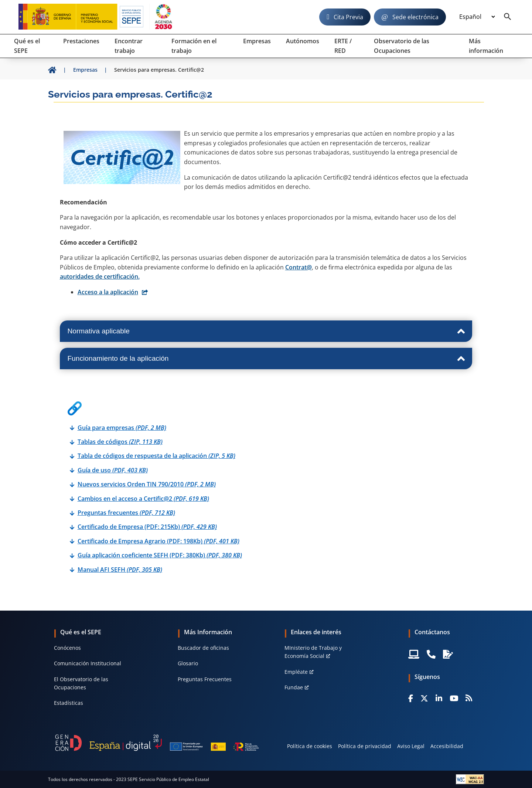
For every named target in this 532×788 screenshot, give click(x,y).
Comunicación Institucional (88, 663)
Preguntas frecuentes (126, 513)
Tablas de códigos (120, 442)
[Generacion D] (157, 743)
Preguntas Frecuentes (205, 679)
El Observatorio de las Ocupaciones (81, 683)
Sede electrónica (415, 17)
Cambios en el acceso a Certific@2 (143, 499)
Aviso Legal (411, 746)
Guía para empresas (122, 428)
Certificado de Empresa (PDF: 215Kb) (147, 527)
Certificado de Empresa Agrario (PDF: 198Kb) (158, 541)
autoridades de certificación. (100, 276)
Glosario (188, 663)
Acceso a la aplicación (108, 292)
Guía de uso (113, 470)
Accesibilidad (447, 746)
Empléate (296, 672)
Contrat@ (299, 267)
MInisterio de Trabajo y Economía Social (313, 652)
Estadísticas (69, 703)
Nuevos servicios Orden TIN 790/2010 (147, 484)
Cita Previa (348, 17)
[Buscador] (508, 17)
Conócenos (67, 648)
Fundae (294, 687)
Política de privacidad (365, 746)
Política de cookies (310, 746)
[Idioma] (477, 17)
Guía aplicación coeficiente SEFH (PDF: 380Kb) (160, 555)
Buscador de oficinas (203, 648)
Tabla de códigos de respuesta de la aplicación (156, 456)
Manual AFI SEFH (120, 570)
